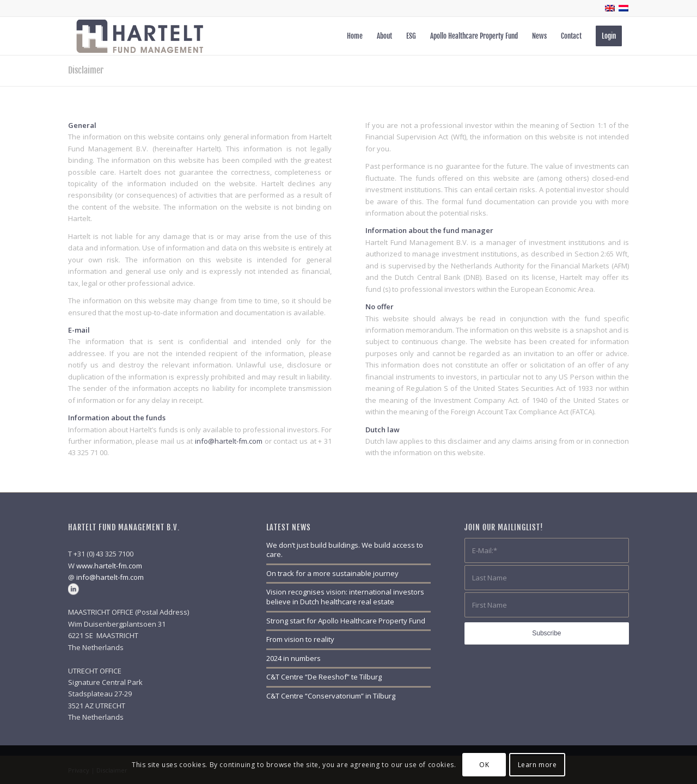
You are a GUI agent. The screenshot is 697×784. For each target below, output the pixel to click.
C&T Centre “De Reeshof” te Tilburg (324, 677)
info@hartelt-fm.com (229, 441)
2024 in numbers (294, 658)
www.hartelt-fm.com (109, 566)
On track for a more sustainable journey (332, 573)
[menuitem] (355, 36)
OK (484, 765)
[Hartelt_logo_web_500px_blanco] (140, 36)
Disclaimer (86, 70)
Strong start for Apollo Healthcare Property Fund (346, 621)
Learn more (537, 765)
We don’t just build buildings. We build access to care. (345, 550)
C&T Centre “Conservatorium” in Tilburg (331, 696)
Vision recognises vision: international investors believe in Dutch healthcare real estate (345, 597)
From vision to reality (300, 639)
